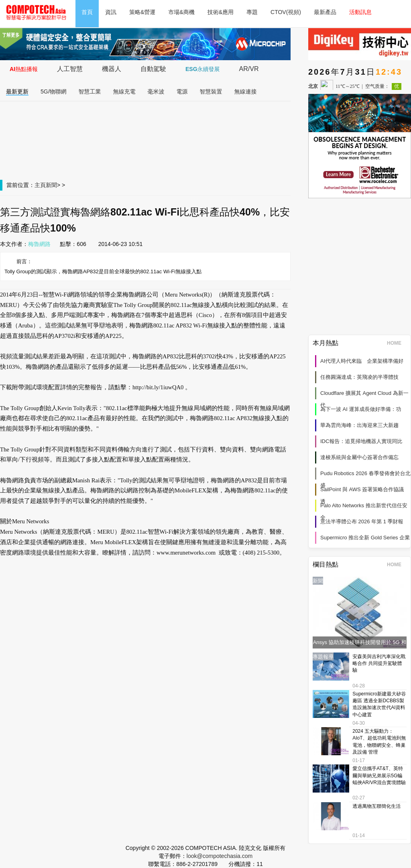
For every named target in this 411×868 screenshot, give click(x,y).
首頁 (87, 12)
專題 (252, 12)
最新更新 (17, 91)
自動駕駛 (153, 69)
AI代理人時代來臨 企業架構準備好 (362, 361)
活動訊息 (360, 12)
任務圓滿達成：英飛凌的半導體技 (359, 377)
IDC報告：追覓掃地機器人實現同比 (361, 441)
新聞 (51, 185)
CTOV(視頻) (286, 12)
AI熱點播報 (24, 69)
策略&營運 (142, 12)
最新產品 (325, 12)
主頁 (40, 185)
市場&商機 (181, 12)
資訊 (111, 12)
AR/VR (249, 69)
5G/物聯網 (54, 91)
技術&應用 (221, 12)
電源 (182, 91)
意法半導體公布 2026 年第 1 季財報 (362, 521)
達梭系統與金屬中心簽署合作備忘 (359, 457)
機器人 (112, 69)
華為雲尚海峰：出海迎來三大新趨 (359, 425)
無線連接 (246, 91)
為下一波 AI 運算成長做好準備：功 (361, 409)
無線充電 (124, 91)
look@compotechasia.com (220, 856)
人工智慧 (70, 69)
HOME (397, 343)
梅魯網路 (39, 244)
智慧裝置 (211, 91)
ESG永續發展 (203, 69)
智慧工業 (90, 91)
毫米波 (156, 91)
